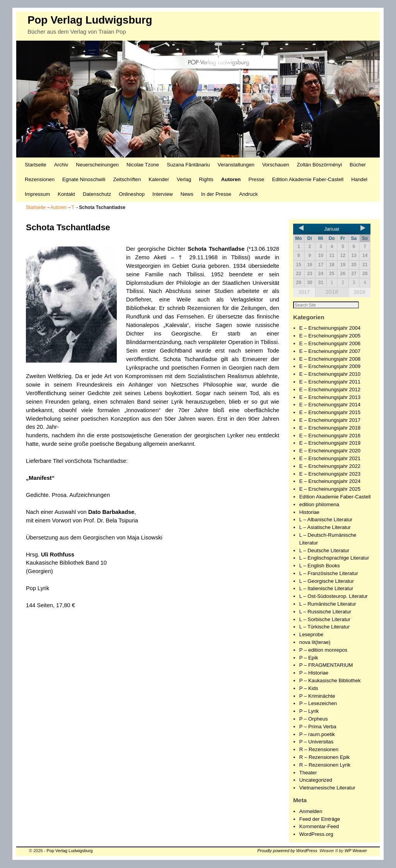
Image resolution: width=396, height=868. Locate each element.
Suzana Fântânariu (188, 165)
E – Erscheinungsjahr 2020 (330, 451)
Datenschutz (97, 194)
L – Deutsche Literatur (324, 551)
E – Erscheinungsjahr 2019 (330, 443)
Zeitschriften (127, 179)
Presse (256, 179)
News (187, 194)
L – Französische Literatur (329, 574)
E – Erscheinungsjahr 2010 (330, 374)
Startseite (36, 165)
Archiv (61, 165)
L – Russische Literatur (325, 612)
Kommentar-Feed (319, 827)
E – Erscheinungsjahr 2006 (330, 344)
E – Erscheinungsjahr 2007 (330, 352)
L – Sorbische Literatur (325, 620)
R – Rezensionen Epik (324, 758)
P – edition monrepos (323, 650)
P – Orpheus (314, 719)
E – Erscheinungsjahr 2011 (330, 382)
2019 (359, 292)
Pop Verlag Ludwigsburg (90, 20)
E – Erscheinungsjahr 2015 (330, 413)
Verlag (184, 179)
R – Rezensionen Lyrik (325, 765)
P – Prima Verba (318, 727)
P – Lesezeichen (318, 704)
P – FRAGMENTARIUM (326, 665)
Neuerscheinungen (97, 165)
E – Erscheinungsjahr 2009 (330, 367)
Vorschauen (276, 165)
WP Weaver (356, 851)
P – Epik (309, 658)
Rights (206, 179)
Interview (163, 194)
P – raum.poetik (317, 735)
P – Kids (309, 689)
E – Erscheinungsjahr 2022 (330, 467)
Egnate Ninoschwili (84, 179)
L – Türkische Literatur (324, 627)
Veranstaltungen (236, 165)
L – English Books (320, 566)
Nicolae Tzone (143, 165)
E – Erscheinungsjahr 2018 (330, 428)
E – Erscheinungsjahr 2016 (330, 436)
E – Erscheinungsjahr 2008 (330, 359)
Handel (359, 179)
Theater (308, 773)
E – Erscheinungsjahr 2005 (330, 336)
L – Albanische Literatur (326, 520)
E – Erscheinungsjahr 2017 (330, 420)
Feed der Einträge (320, 819)
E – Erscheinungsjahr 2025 (330, 489)
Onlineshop (132, 194)
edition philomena (319, 505)
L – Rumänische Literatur (328, 604)
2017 (304, 292)
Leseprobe (311, 635)
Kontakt (66, 194)
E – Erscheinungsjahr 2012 (330, 390)
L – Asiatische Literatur (325, 528)
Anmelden (311, 812)
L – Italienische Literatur (326, 589)
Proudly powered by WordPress (288, 851)
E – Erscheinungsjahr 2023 (330, 474)
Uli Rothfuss (58, 555)
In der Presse (216, 194)
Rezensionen (40, 179)
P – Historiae (314, 673)
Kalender (159, 179)
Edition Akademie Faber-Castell (308, 179)
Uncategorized (316, 780)
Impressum (37, 194)
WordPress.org (316, 835)
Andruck (248, 194)
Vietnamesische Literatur (327, 788)
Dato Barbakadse (111, 512)
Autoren (231, 179)
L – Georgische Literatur (327, 581)
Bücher (358, 165)
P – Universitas (316, 742)
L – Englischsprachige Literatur (334, 558)
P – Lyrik (309, 711)
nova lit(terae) (315, 643)
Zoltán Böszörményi (320, 165)
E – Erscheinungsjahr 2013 (330, 398)
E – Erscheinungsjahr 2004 (330, 328)
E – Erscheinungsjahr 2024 (330, 482)
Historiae (309, 513)
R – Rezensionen (319, 750)
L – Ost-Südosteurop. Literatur (334, 597)
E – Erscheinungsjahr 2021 (330, 459)
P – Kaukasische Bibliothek (330, 681)
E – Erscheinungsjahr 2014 (330, 405)
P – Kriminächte (317, 696)
